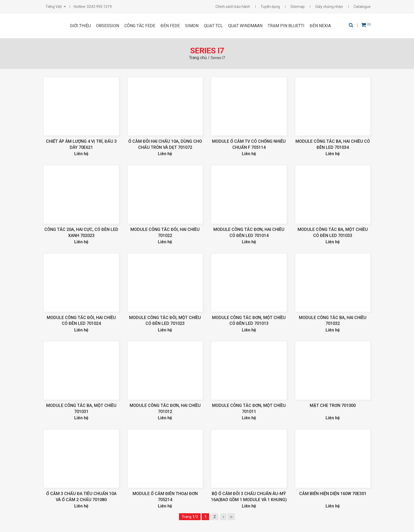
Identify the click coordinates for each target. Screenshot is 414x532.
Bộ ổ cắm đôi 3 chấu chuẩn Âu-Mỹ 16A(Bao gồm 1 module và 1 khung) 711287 (249, 500)
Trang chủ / (200, 58)
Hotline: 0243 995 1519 (93, 7)
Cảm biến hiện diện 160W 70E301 (333, 494)
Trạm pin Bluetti (286, 26)
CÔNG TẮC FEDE (140, 26)
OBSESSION (108, 26)
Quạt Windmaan (245, 26)
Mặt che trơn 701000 (333, 405)
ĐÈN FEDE (170, 26)
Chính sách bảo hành (233, 7)
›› (231, 517)
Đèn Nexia (320, 26)
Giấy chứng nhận (329, 7)
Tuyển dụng (270, 7)
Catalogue (362, 7)
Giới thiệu (80, 26)
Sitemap (298, 7)
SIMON (192, 26)
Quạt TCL (213, 26)
